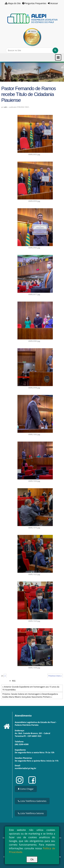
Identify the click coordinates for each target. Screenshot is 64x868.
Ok (32, 859)
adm (6, 107)
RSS (14, 681)
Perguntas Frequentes (36, 3)
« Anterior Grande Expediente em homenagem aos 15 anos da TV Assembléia (31, 688)
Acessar (54, 3)
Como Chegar (26, 789)
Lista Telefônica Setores (31, 813)
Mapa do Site (14, 3)
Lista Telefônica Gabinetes (32, 801)
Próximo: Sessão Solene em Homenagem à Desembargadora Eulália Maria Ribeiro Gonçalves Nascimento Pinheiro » (30, 695)
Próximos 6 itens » (55, 676)
